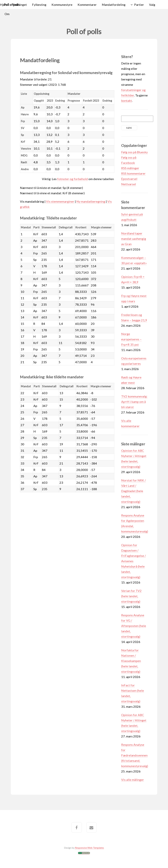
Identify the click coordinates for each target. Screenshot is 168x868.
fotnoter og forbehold (72, 179)
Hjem (4, 5)
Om (7, 14)
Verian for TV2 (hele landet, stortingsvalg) (131, 596)
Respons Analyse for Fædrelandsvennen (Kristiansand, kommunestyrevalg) (135, 755)
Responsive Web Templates (89, 848)
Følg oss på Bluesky (134, 152)
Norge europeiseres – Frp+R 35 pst (131, 339)
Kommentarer (87, 5)
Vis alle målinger (133, 780)
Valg (152, 5)
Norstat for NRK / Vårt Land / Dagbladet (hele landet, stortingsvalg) (133, 491)
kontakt (127, 101)
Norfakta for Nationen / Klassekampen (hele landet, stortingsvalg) (131, 661)
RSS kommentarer (133, 173)
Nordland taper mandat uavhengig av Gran (134, 239)
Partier (139, 5)
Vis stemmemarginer (60, 201)
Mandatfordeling (114, 5)
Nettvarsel (129, 184)
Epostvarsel (129, 179)
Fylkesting (39, 5)
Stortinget (20, 5)
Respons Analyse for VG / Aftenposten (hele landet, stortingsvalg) (134, 626)
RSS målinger (130, 168)
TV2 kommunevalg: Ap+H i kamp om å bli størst (134, 402)
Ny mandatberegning (91, 201)
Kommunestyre (62, 5)
